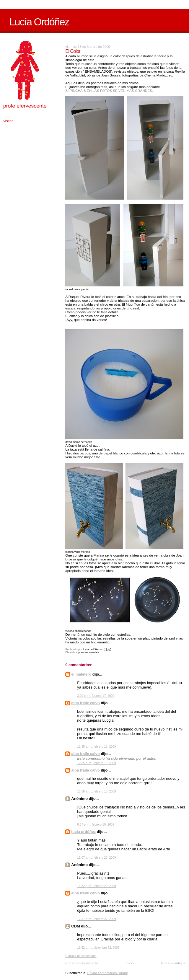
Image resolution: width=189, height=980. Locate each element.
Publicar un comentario (81, 956)
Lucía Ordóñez (39, 22)
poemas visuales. (89, 652)
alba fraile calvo (85, 703)
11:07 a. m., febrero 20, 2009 (96, 858)
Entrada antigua (173, 963)
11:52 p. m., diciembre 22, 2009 (98, 948)
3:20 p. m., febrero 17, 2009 (96, 696)
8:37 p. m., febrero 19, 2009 (96, 825)
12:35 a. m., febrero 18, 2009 (96, 747)
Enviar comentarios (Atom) (107, 973)
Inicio (129, 963)
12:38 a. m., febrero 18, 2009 (96, 791)
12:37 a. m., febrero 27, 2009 (96, 919)
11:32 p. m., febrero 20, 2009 (96, 886)
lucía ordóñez (83, 832)
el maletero (81, 674)
